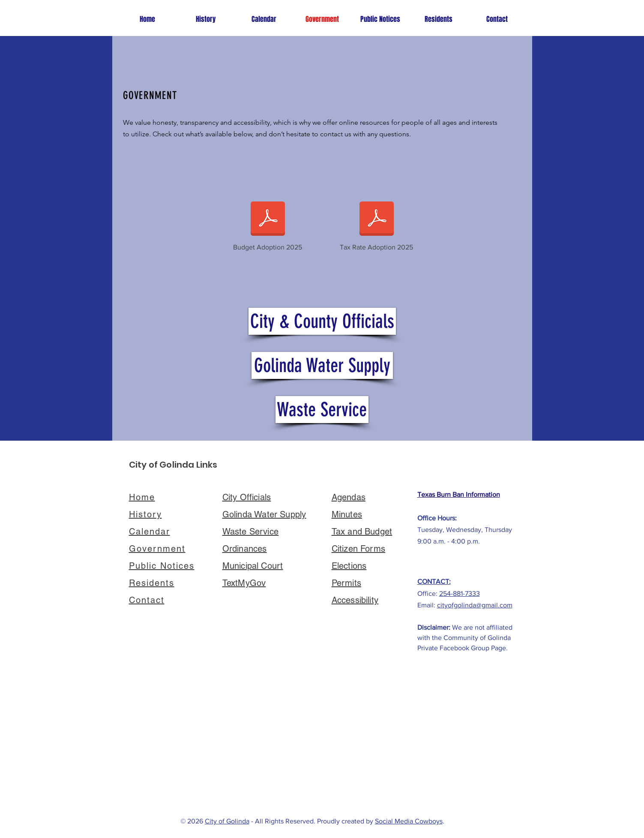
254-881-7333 (460, 593)
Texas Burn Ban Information (459, 494)
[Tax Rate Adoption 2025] (377, 224)
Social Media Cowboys (409, 821)
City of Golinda (227, 821)
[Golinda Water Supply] (322, 365)
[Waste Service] (322, 410)
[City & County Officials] (322, 321)
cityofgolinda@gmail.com (475, 605)
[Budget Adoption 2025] (268, 224)
